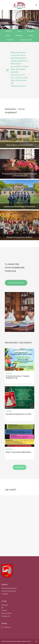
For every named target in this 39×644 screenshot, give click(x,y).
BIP (3, 608)
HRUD (19, 31)
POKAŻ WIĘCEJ (20, 467)
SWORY (31, 36)
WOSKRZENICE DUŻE (26, 40)
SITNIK (8, 36)
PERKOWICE (31, 31)
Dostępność (6, 616)
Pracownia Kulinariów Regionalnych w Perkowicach (20, 175)
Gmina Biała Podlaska (9, 588)
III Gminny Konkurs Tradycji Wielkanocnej (17, 377)
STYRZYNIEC (19, 36)
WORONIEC (10, 40)
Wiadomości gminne (9, 591)
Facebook (6, 627)
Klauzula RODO (7, 613)
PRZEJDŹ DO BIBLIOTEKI (16, 283)
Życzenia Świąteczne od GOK (18, 414)
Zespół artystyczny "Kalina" (19, 237)
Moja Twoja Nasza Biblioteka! (19, 452)
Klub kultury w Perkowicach (19, 145)
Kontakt (4, 611)
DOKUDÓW (8, 31)
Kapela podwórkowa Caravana (20, 206)
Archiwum (5, 605)
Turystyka (5, 594)
